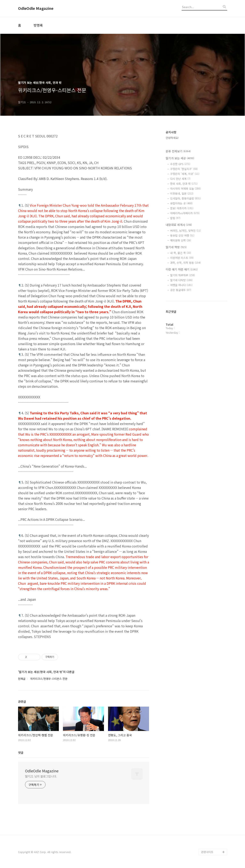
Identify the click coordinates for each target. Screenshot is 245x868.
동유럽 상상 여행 (182, 235)
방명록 (38, 25)
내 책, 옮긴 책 (181, 253)
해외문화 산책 (181, 240)
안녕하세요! (172, 138)
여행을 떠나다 (181, 285)
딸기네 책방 (176, 247)
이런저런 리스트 (182, 258)
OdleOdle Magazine (36, 8)
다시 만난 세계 (180, 179)
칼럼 (175, 218)
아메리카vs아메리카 (185, 213)
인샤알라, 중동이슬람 (185, 198)
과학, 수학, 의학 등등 (185, 263)
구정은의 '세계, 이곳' (185, 174)
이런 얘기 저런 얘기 (182, 269)
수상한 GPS (180, 164)
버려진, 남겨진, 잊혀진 (186, 231)
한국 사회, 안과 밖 (184, 184)
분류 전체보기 (178, 151)
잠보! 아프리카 (182, 208)
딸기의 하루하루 (183, 275)
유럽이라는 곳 (181, 203)
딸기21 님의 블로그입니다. (41, 776)
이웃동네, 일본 (182, 193)
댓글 (21, 752)
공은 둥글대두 (181, 290)
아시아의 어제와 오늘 (185, 189)
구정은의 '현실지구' (184, 169)
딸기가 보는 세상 (180, 158)
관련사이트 (207, 852)
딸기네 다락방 (181, 280)
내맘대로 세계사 (179, 225)
